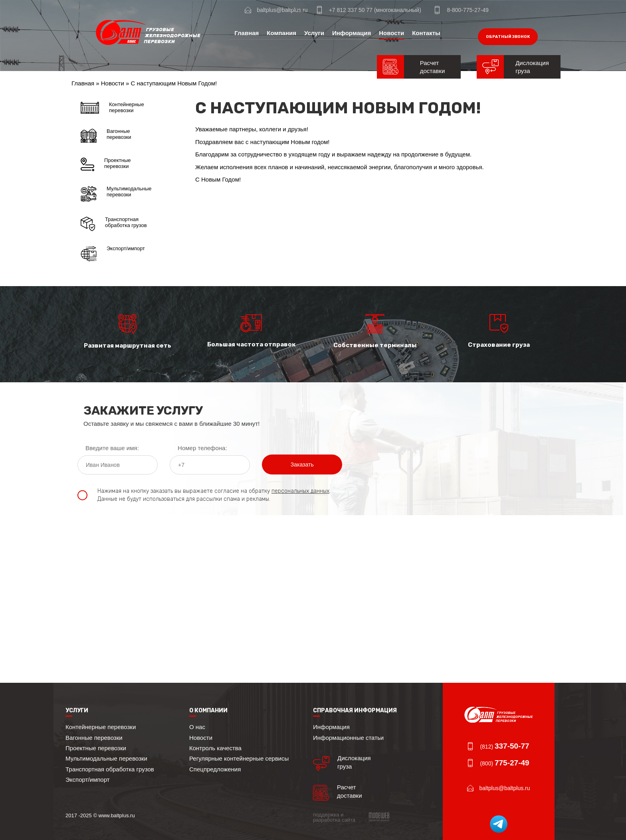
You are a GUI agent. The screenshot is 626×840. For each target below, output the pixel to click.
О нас (197, 727)
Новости (391, 33)
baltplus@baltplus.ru (282, 10)
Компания (281, 33)
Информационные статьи (348, 738)
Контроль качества (215, 748)
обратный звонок (508, 37)
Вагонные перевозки (106, 136)
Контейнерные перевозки (112, 108)
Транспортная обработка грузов (114, 224)
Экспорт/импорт (113, 254)
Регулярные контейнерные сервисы (239, 758)
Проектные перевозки (106, 164)
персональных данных (300, 491)
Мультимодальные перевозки (116, 194)
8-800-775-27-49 (468, 10)
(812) (504, 747)
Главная (247, 33)
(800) (504, 763)
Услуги (314, 33)
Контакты (426, 33)
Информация (352, 33)
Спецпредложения (215, 769)
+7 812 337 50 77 (351, 10)
